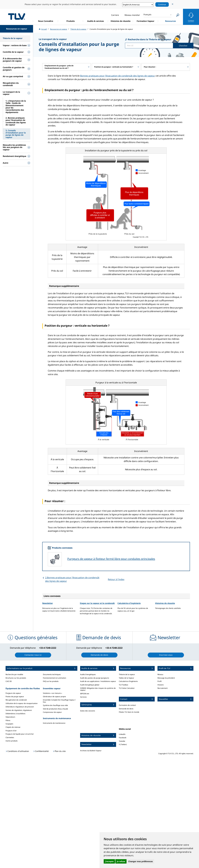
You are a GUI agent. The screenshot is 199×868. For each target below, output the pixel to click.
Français (147, 14)
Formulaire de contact (127, 705)
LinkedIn (122, 734)
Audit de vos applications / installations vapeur (98, 681)
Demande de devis (126, 709)
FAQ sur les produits (51, 681)
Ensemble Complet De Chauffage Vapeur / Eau (59, 701)
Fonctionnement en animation (54, 678)
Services (83, 697)
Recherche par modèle (14, 674)
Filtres (8, 720)
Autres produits (12, 741)
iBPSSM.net (85, 694)
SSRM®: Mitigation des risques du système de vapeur (98, 689)
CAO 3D (9, 681)
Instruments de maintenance (54, 723)
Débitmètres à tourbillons (15, 714)
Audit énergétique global (90, 685)
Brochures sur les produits (16, 678)
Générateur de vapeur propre (54, 697)
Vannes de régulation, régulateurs (19, 710)
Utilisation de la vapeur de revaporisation (22, 703)
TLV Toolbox (123, 685)
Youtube (122, 741)
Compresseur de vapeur (52, 712)
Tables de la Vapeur (126, 678)
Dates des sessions (88, 711)
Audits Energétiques (88, 674)
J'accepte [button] (109, 861)
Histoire (161, 685)
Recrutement (162, 688)
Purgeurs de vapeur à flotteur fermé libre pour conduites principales (111, 559)
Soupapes (9, 724)
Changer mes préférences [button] (140, 861)
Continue (162, 4)
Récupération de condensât (16, 700)
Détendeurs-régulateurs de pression (20, 707)
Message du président (166, 678)
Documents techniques (52, 674)
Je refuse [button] (121, 861)
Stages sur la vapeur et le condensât (97, 603)
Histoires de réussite (165, 603)
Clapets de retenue (13, 727)
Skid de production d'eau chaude (55, 709)
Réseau (160, 674)
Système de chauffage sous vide (55, 705)
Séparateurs (10, 717)
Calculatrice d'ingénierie (129, 603)
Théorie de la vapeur (127, 674)
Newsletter (48, 603)
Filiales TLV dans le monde (129, 712)
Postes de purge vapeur (15, 697)
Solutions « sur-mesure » (52, 693)
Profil (159, 681)
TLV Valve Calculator (127, 688)
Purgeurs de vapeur (13, 693)
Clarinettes (10, 737)
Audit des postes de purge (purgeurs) (95, 678)
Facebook (123, 738)
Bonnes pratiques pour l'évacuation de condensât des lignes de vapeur (117, 76)
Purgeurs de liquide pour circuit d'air (20, 734)
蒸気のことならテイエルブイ (17, 16)
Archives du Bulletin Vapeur (91, 751)
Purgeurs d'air (11, 731)
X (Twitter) (123, 744)
